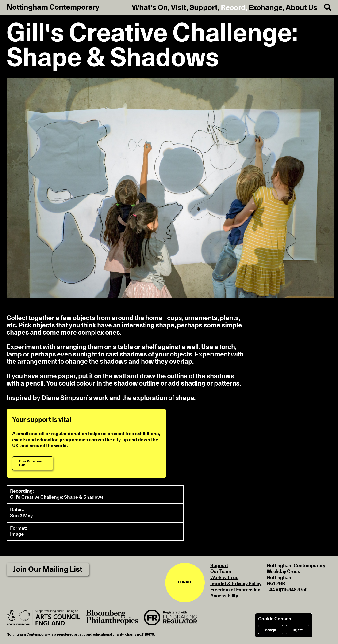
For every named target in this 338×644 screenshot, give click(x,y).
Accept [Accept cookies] (271, 630)
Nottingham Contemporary (53, 7)
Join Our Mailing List (48, 569)
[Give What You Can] (33, 463)
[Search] (324, 7)
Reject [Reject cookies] (298, 630)
